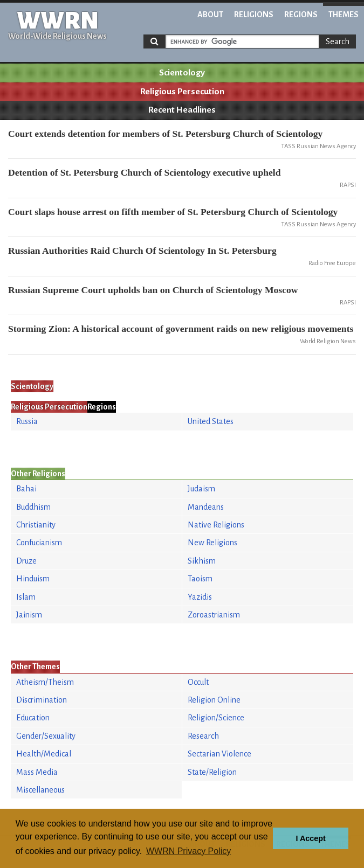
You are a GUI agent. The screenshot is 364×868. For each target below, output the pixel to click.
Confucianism (39, 543)
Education (33, 718)
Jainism (29, 615)
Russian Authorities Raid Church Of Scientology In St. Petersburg (142, 251)
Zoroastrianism (214, 615)
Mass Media (37, 772)
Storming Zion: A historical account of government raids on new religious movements (181, 329)
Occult (198, 682)
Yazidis (200, 597)
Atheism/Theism (45, 682)
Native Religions (216, 525)
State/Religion (212, 772)
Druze (26, 561)
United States (211, 421)
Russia (27, 421)
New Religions (212, 543)
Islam (26, 597)
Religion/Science (216, 718)
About (210, 15)
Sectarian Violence (219, 754)
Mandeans (206, 507)
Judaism (201, 489)
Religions (254, 15)
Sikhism (202, 561)
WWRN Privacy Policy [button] (188, 851)
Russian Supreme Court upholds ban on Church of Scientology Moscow (153, 290)
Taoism (200, 579)
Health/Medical (44, 754)
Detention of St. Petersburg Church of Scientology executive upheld (144, 172)
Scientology (182, 73)
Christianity (36, 525)
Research (203, 736)
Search (338, 41)
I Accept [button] (310, 838)
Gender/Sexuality (46, 736)
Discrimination (42, 700)
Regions (301, 15)
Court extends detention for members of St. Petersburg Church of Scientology (165, 134)
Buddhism (33, 507)
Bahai (26, 489)
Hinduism (33, 579)
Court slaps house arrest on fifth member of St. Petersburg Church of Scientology (173, 212)
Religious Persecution (182, 92)
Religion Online (214, 700)
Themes (344, 15)
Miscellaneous (40, 790)
